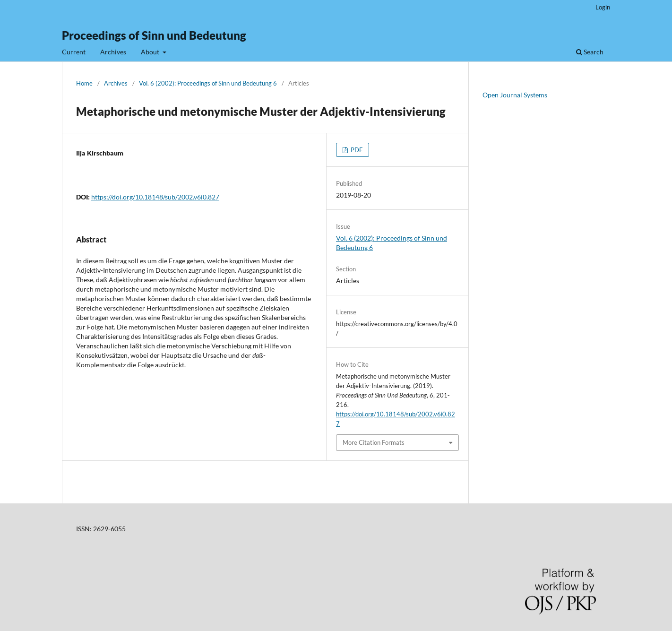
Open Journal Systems (515, 95)
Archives (113, 52)
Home (84, 83)
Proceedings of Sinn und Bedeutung (154, 35)
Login (603, 7)
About (151, 52)
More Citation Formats (374, 442)
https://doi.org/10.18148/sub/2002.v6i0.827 (155, 197)
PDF (356, 150)
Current (74, 52)
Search (590, 52)
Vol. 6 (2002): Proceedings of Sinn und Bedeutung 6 (208, 83)
